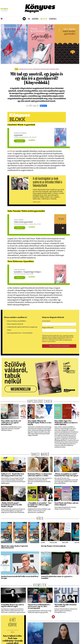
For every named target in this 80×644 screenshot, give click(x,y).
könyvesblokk (22, 69)
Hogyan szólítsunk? (48, 328)
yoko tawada (56, 69)
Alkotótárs (36, 19)
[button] (2, 19)
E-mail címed (46, 321)
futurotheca (53, 19)
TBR (29, 19)
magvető (39, 69)
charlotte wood (49, 69)
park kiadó (43, 69)
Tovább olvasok (37, 202)
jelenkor (34, 69)
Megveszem (20, 141)
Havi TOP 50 (44, 19)
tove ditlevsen (29, 69)
